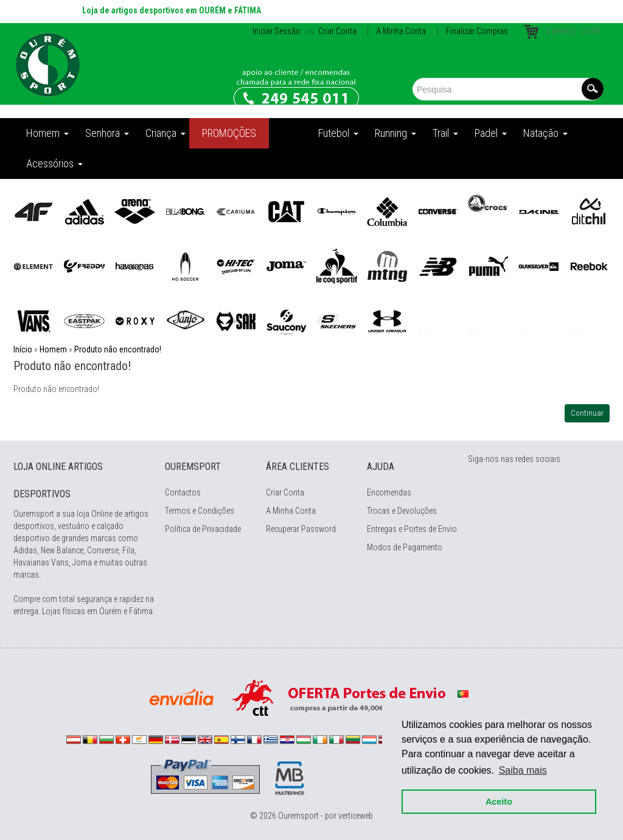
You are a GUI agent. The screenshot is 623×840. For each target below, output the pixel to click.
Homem (53, 349)
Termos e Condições (200, 511)
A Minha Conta (401, 31)
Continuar (587, 413)
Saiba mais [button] (520, 767)
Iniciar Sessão (277, 31)
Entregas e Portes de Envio (412, 529)
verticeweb (356, 816)
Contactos (183, 492)
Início (23, 349)
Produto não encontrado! (118, 349)
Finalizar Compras (477, 31)
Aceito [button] (496, 799)
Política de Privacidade (203, 529)
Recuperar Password (301, 529)
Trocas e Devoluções (402, 511)
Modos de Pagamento (405, 547)
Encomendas (389, 492)
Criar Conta (336, 31)
